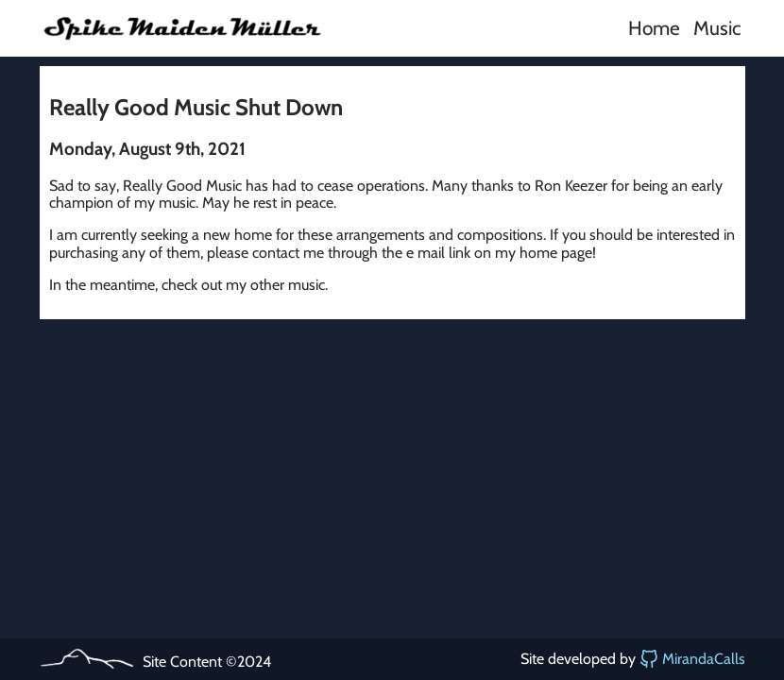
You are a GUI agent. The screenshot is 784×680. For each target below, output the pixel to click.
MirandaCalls (692, 659)
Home (654, 28)
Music (717, 28)
